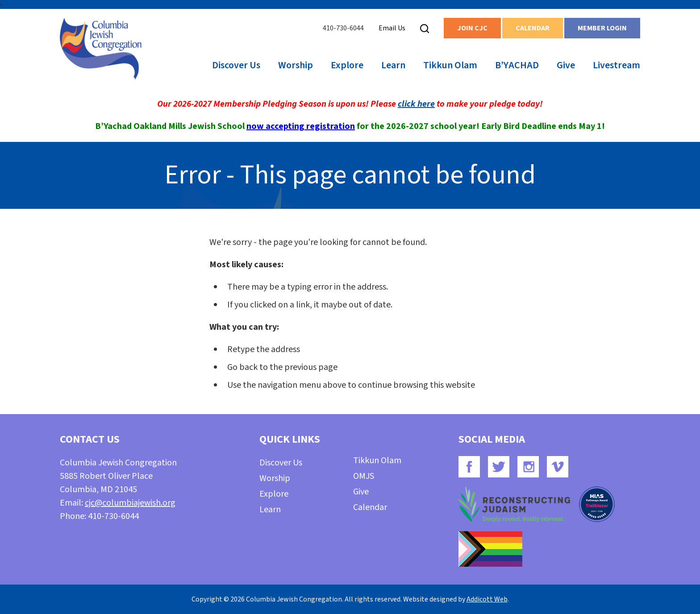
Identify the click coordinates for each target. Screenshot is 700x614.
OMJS (364, 476)
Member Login (602, 28)
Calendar (533, 28)
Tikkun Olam (450, 65)
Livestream (617, 65)
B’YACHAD (517, 65)
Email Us (392, 28)
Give (566, 65)
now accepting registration (301, 126)
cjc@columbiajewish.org (130, 503)
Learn (393, 65)
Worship (296, 65)
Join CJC (472, 28)
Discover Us (236, 65)
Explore (347, 65)
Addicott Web (487, 599)
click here (416, 104)
